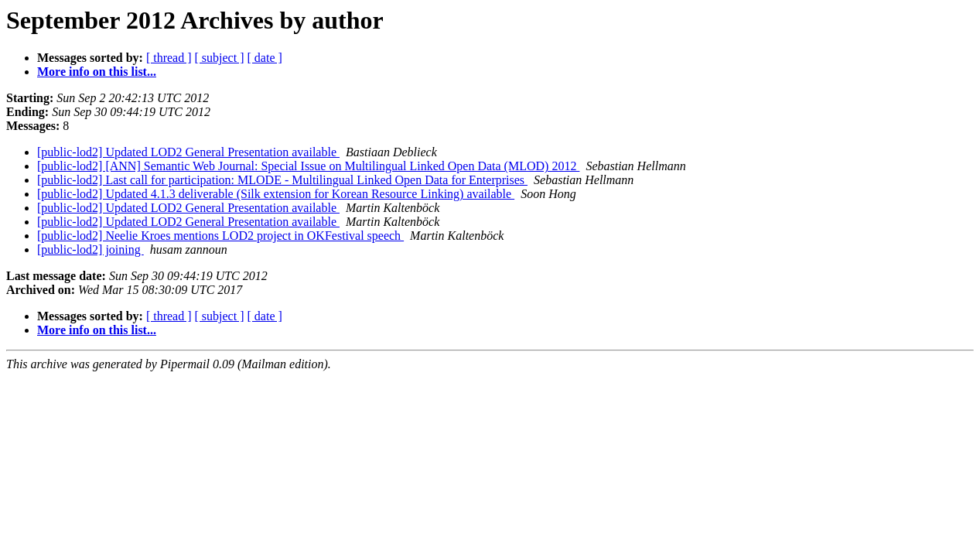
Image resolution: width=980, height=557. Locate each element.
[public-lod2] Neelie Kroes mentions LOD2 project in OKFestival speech (220, 236)
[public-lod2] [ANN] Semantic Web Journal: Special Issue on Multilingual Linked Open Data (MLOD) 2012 (308, 166)
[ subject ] (220, 58)
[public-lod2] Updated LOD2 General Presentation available (188, 152)
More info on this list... (97, 72)
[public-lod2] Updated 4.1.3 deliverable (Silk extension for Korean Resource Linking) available (276, 194)
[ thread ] (169, 58)
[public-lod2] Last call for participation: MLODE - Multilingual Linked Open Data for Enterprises (282, 180)
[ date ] (265, 58)
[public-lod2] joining (90, 249)
